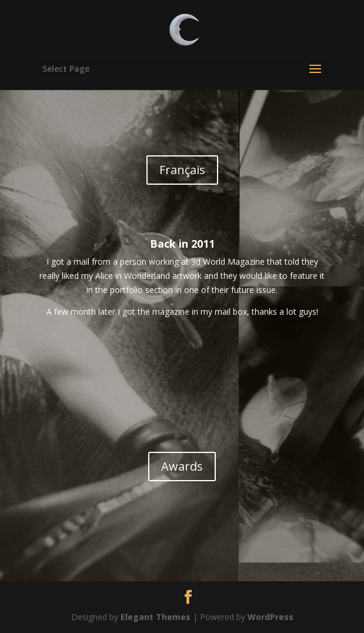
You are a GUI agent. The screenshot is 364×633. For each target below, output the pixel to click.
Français (182, 170)
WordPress (271, 617)
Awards (182, 466)
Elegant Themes (156, 617)
